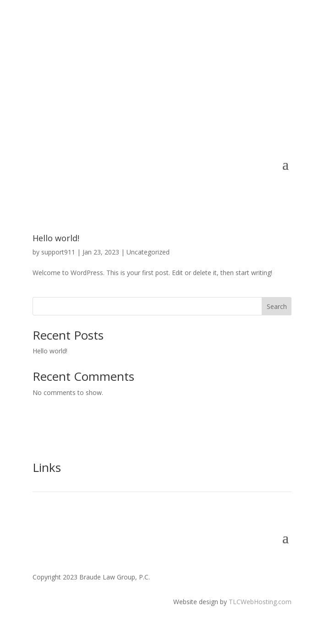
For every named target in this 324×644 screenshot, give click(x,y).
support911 (58, 252)
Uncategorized (148, 252)
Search (277, 306)
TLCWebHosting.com (260, 602)
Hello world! (56, 238)
